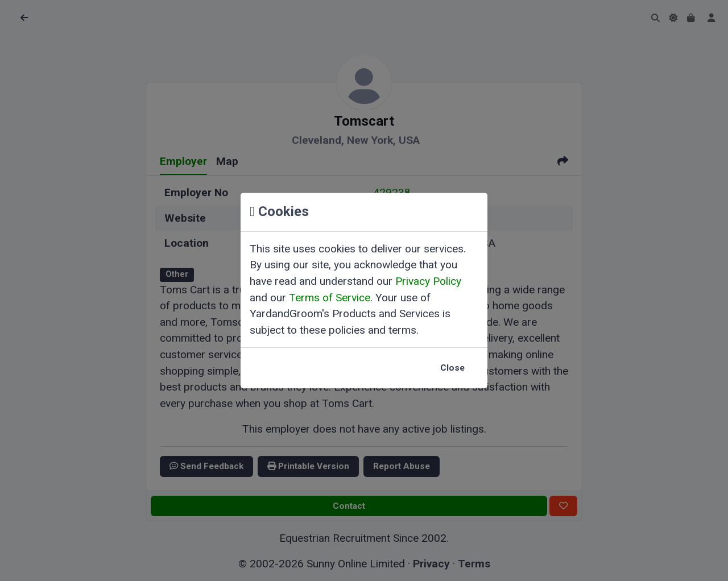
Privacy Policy (428, 281)
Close (452, 368)
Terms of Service (330, 298)
